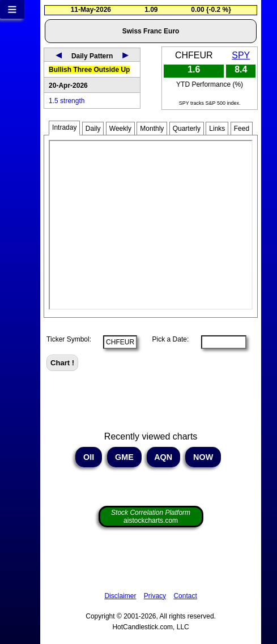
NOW (203, 457)
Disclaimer (120, 596)
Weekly (120, 129)
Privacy (155, 596)
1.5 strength (67, 101)
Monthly (152, 129)
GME (124, 457)
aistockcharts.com (151, 517)
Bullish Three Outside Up (89, 70)
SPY (241, 55)
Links (217, 129)
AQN (163, 457)
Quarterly (187, 129)
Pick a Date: (167, 339)
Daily (93, 129)
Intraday (64, 127)
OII (89, 457)
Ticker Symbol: (69, 339)
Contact (185, 596)
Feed (242, 129)
